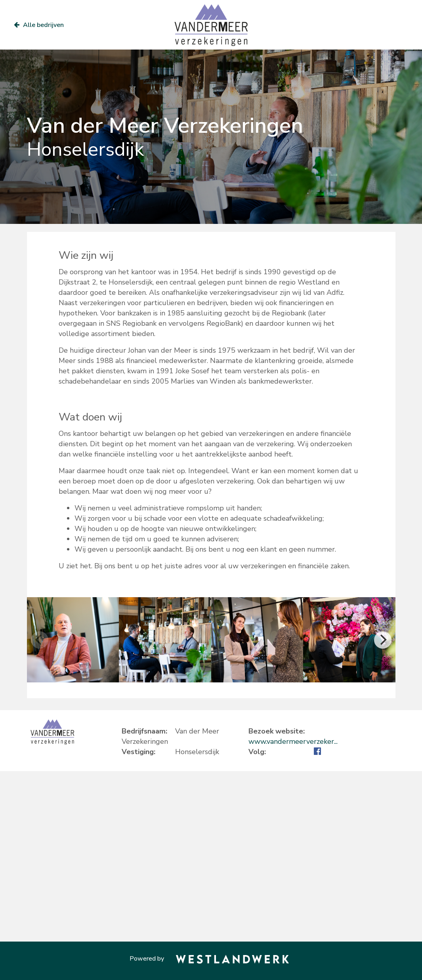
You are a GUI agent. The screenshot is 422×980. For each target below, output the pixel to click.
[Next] (383, 640)
